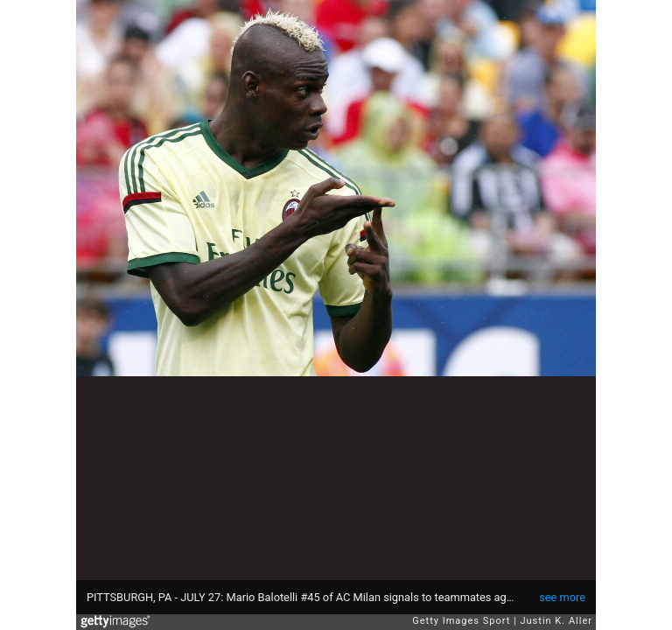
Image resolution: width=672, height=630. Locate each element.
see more (562, 597)
